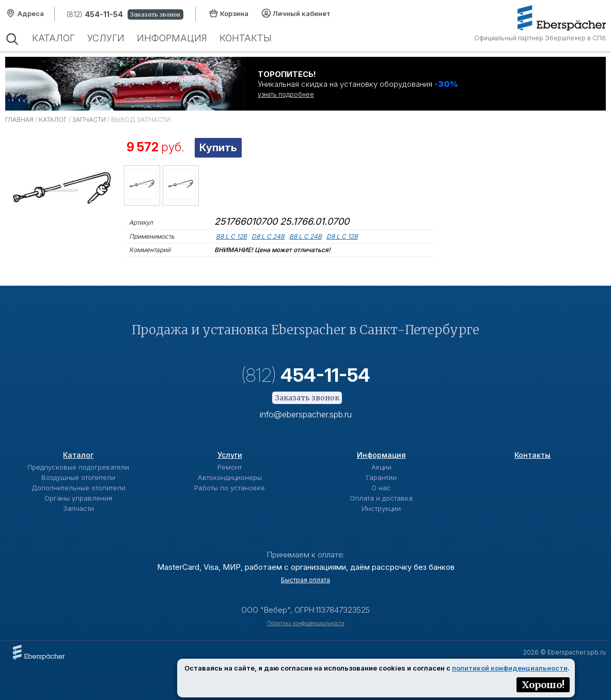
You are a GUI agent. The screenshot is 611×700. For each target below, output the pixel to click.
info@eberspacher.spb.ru (306, 414)
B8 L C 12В (231, 236)
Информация (172, 38)
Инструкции (381, 508)
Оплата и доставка (381, 498)
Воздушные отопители (78, 477)
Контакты (246, 38)
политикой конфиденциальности (510, 668)
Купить (218, 148)
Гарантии (381, 477)
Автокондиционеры (230, 477)
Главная (19, 120)
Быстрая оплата (306, 580)
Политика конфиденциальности (306, 623)
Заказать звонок (155, 14)
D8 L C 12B (342, 236)
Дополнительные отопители (79, 488)
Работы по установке (230, 488)
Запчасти (89, 120)
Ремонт (230, 467)
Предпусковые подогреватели (78, 467)
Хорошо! (543, 685)
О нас (381, 488)
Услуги (106, 38)
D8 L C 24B (268, 236)
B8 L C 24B (306, 236)
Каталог (53, 38)
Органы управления (78, 498)
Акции (381, 467)
